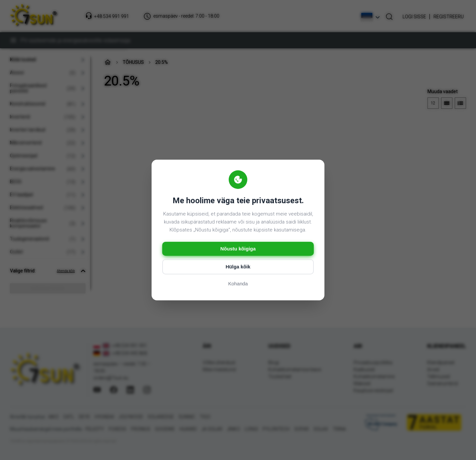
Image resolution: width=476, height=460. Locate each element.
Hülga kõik (238, 267)
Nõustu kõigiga (238, 249)
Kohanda (238, 284)
